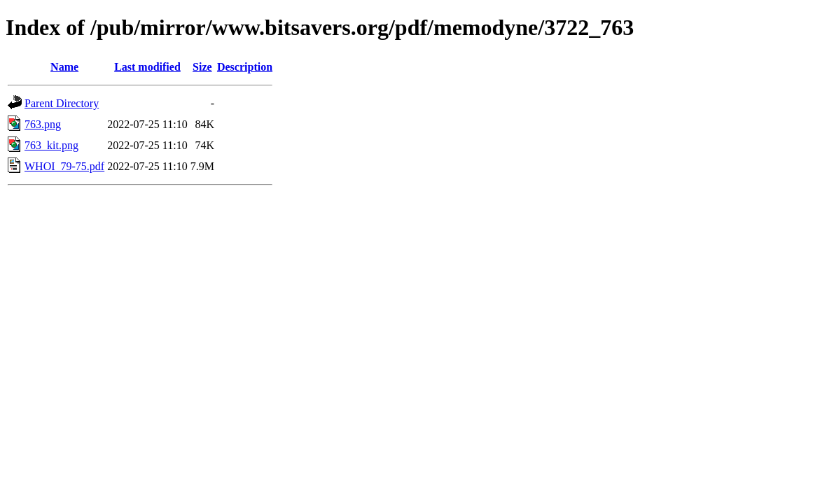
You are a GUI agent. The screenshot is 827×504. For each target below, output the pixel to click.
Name (64, 67)
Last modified (147, 67)
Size (202, 67)
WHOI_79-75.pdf (64, 166)
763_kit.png (51, 145)
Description (245, 67)
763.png (43, 124)
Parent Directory (62, 103)
